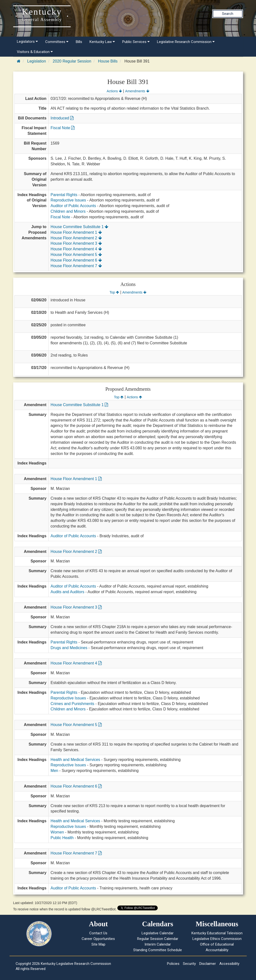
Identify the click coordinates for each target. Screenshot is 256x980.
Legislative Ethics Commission (217, 939)
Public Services (136, 42)
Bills (79, 42)
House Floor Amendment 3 (76, 243)
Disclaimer (208, 964)
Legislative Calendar (158, 933)
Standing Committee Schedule (158, 950)
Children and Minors (68, 211)
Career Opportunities (98, 939)
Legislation (37, 61)
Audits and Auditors (67, 592)
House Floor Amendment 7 (76, 266)
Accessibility (229, 964)
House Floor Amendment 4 (76, 249)
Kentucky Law (102, 42)
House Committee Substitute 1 (79, 227)
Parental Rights (64, 195)
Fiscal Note (63, 128)
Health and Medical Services (75, 760)
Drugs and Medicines (69, 648)
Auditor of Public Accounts (73, 206)
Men (54, 771)
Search (228, 14)
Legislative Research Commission (186, 42)
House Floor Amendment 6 (76, 260)
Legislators (27, 42)
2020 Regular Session (72, 61)
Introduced (62, 118)
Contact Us (98, 933)
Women (57, 832)
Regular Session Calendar (158, 939)
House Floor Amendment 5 (76, 255)
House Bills (108, 61)
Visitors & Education (35, 52)
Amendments (137, 91)
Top (114, 292)
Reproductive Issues (68, 200)
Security (189, 964)
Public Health (62, 838)
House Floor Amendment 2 (76, 238)
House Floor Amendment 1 (76, 232)
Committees (57, 42)
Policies (173, 964)
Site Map (98, 944)
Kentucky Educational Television (217, 933)
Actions (114, 91)
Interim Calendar (158, 944)
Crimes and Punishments (72, 704)
